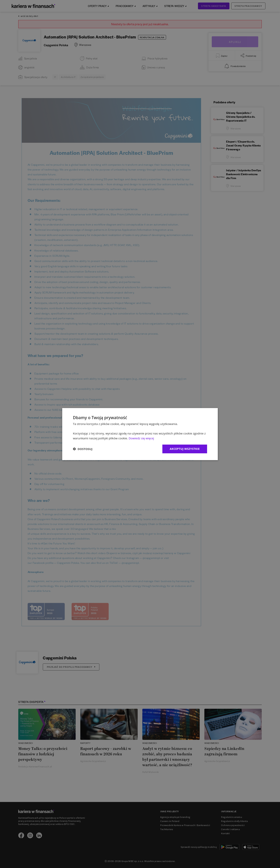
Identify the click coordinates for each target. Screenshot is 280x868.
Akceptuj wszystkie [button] (185, 449)
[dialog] (140, 434)
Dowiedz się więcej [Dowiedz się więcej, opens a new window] (141, 438)
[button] (83, 449)
